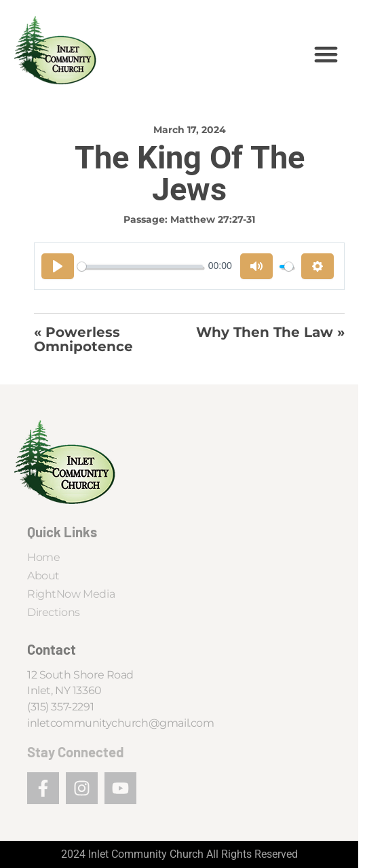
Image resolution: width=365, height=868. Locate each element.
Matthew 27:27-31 (213, 219)
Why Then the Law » (270, 333)
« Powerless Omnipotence (83, 339)
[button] (326, 54)
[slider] (140, 267)
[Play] (58, 266)
